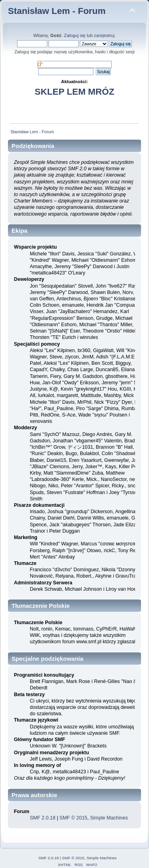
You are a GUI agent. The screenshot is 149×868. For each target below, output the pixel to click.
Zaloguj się (75, 35)
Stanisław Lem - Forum (57, 11)
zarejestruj (104, 35)
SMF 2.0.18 (43, 818)
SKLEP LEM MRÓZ (74, 92)
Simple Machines (109, 818)
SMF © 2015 (74, 818)
